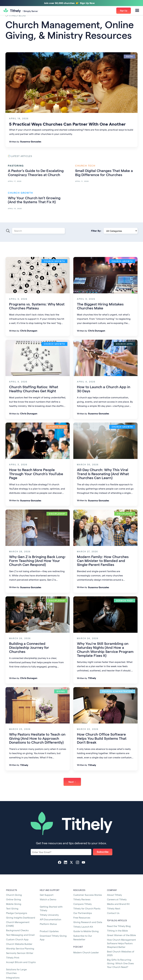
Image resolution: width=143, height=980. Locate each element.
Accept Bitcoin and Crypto (21, 962)
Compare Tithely (83, 904)
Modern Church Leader (86, 952)
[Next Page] (72, 782)
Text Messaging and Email (20, 935)
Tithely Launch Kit (83, 927)
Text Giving (12, 908)
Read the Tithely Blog (119, 926)
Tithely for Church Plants (87, 908)
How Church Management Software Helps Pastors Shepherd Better (121, 943)
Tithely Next (114, 908)
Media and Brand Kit (118, 904)
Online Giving (14, 899)
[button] (137, 11)
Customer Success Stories (88, 895)
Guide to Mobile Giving (86, 931)
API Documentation (50, 919)
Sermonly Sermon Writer (20, 953)
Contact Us (113, 913)
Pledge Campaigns (17, 913)
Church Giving (14, 895)
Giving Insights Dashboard (21, 917)
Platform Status (48, 924)
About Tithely (114, 895)
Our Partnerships (83, 913)
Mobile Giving (14, 904)
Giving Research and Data (88, 922)
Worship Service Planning (20, 948)
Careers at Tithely (117, 899)
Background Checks (17, 930)
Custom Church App (17, 939)
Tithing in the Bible (117, 931)
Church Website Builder (19, 944)
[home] (21, 11)
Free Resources (82, 917)
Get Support (47, 895)
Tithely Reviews (82, 899)
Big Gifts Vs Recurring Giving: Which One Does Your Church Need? (120, 963)
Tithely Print (13, 957)
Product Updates (49, 931)
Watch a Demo (48, 899)
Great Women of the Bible (121, 935)
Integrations (13, 977)
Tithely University (49, 915)
